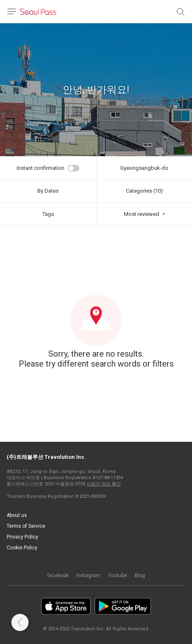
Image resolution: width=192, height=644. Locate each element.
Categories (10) (144, 191)
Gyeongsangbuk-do (144, 168)
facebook (58, 575)
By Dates (48, 191)
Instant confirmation (41, 168)
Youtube (117, 575)
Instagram (88, 575)
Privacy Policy (22, 537)
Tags (48, 214)
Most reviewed (142, 214)
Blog (140, 575)
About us (17, 515)
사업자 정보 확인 (104, 484)
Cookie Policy (22, 548)
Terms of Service (26, 526)
